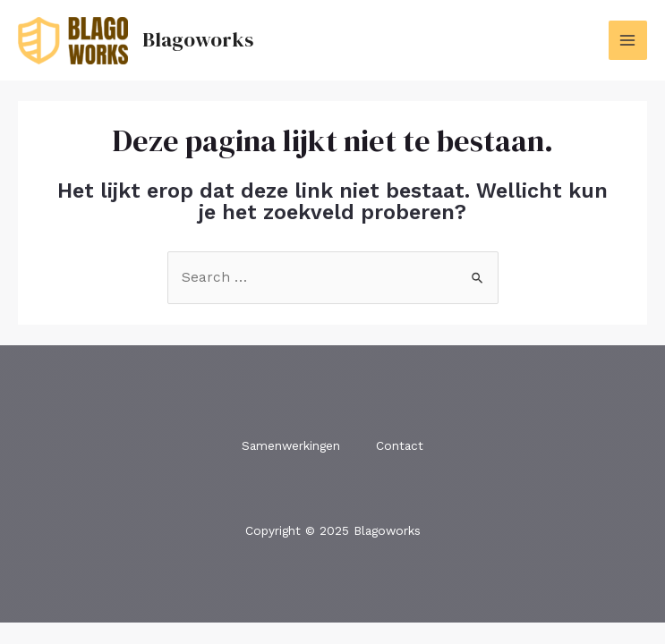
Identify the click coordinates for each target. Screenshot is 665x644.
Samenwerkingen (291, 445)
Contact (400, 445)
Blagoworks (198, 39)
